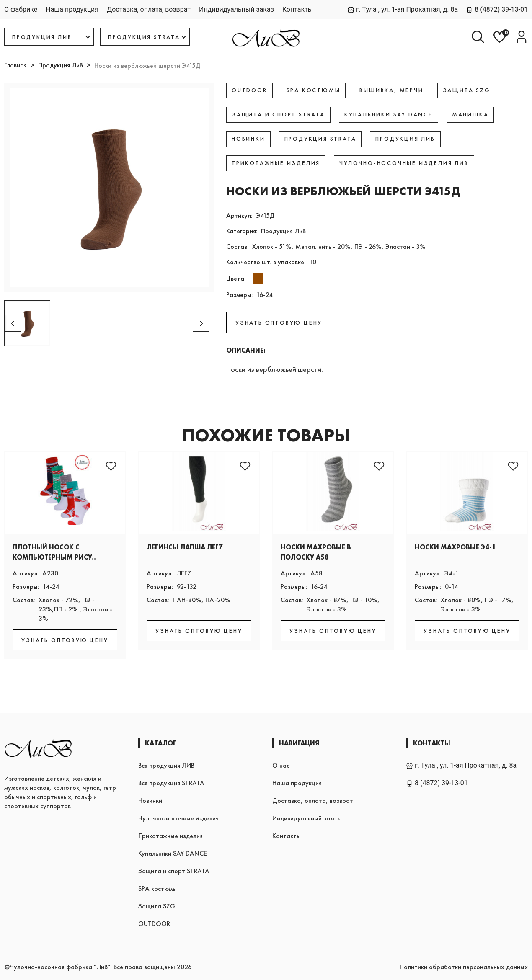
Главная (15, 65)
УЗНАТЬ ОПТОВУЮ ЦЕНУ (279, 322)
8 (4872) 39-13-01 (497, 9)
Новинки (150, 801)
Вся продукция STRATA (171, 783)
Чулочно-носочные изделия (178, 818)
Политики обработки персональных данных (464, 967)
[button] (201, 323)
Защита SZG (157, 906)
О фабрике (21, 9)
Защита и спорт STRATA (174, 871)
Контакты (298, 9)
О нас (281, 765)
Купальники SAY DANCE (173, 853)
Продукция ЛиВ (61, 65)
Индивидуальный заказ (236, 9)
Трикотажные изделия (170, 836)
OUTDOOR (154, 924)
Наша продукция (72, 9)
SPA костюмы (158, 888)
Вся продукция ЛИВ (166, 765)
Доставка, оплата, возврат (149, 9)
